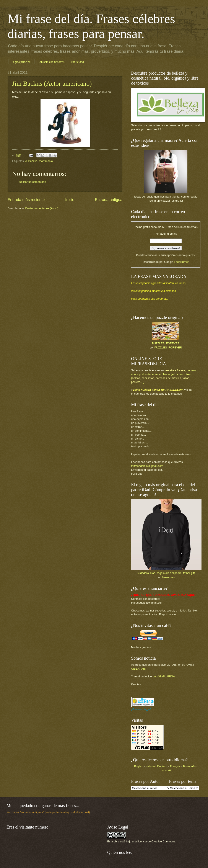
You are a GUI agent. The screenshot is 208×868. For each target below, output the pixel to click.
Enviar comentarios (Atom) (42, 208)
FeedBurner (181, 262)
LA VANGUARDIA (164, 676)
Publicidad (77, 62)
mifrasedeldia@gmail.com (147, 466)
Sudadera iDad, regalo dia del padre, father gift (166, 573)
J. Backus (31, 161)
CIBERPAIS (138, 669)
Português (189, 766)
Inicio (70, 200)
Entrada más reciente (26, 200)
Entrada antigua (109, 200)
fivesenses (168, 577)
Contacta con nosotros (51, 62)
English (139, 766)
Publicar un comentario (32, 182)
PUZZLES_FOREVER (166, 343)
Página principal (21, 62)
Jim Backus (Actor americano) (52, 83)
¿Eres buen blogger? (141, 709)
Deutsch (162, 766)
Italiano (150, 766)
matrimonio (46, 161)
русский (166, 770)
